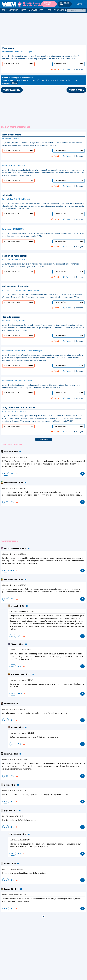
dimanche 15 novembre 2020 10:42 (22, 612)
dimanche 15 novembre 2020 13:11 (14, 709)
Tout (4, 10)
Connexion (81, 4)
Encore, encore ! (44, 439)
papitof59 (8, 811)
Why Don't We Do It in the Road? (19, 408)
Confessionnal (61, 10)
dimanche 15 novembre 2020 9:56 (14, 554)
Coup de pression (11, 317)
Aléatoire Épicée (36, 10)
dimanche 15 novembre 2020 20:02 (15, 791)
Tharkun (15, 644)
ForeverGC (9, 889)
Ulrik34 (7, 864)
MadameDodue (11, 483)
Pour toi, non (9, 48)
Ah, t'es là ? (8, 195)
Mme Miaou (16, 834)
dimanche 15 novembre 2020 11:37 (21, 680)
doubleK (15, 606)
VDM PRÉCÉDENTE (12, 90)
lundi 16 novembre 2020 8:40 (13, 816)
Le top (48, 10)
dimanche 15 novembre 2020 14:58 (15, 457)
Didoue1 (15, 728)
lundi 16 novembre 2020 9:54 (20, 840)
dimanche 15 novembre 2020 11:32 (21, 650)
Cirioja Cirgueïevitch (13, 549)
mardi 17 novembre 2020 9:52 (13, 869)
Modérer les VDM (65, 4)
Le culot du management (15, 256)
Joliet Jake (9, 452)
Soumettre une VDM (48, 4)
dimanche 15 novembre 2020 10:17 (14, 488)
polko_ (7, 785)
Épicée (23, 10)
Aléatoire (13, 10)
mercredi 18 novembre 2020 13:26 (14, 895)
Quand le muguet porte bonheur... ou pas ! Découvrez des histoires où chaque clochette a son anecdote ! (40, 81)
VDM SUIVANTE (76, 90)
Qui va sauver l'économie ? (16, 287)
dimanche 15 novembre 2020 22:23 (22, 733)
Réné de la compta (12, 135)
